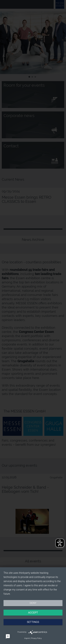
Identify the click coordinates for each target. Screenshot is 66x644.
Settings (33, 622)
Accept (33, 613)
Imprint (27, 638)
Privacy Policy (36, 638)
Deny (33, 603)
